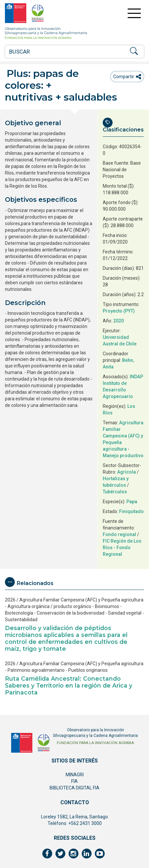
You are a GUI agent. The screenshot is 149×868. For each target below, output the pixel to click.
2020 (118, 321)
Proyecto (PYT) (119, 311)
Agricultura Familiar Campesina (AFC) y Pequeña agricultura (123, 436)
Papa (132, 502)
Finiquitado (131, 511)
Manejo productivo (123, 456)
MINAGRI (75, 775)
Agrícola (127, 472)
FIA (74, 781)
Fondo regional (119, 534)
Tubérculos (115, 492)
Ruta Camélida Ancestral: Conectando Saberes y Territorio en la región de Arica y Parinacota (69, 685)
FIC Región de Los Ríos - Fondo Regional (122, 548)
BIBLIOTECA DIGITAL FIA (74, 788)
